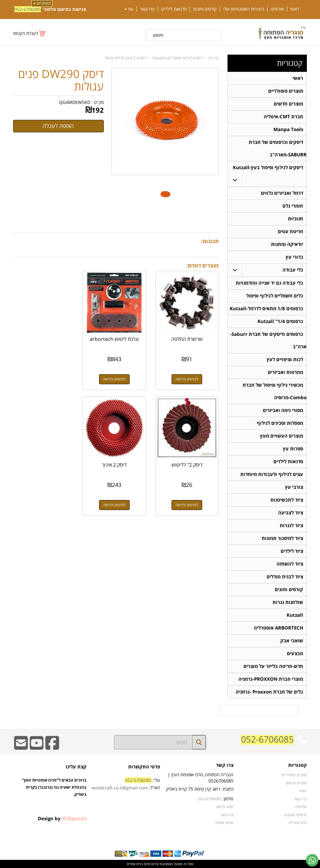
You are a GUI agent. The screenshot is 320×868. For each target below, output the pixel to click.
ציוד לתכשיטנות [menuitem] (287, 500)
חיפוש (158, 35)
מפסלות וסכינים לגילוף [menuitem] (280, 423)
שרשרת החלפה (188, 338)
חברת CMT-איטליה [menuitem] (283, 117)
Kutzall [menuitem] (295, 615)
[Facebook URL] (52, 747)
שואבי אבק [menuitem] (292, 641)
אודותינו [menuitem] (277, 9)
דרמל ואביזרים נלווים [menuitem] (282, 193)
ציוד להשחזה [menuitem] (290, 564)
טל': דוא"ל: (126, 784)
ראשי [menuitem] (295, 9)
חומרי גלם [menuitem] (293, 206)
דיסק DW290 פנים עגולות (61, 80)
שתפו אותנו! (224, 822)
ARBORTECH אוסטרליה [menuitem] (278, 628)
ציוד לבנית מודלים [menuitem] (285, 577)
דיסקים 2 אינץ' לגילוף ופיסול (126, 58)
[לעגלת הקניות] (30, 33)
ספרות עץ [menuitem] (293, 449)
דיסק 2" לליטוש (44, 338)
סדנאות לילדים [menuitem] (174, 9)
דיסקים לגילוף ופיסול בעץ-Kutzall (178, 58)
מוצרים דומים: (202, 265)
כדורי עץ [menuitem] (294, 257)
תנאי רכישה (225, 807)
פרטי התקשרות (144, 767)
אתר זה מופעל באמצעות (160, 864)
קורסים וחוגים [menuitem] (205, 9)
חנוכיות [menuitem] (295, 219)
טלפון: (228, 799)
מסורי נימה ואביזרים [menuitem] (283, 410)
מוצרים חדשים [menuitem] (288, 104)
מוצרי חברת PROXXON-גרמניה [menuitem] (271, 679)
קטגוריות (290, 63)
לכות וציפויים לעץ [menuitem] (285, 359)
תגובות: (210, 241)
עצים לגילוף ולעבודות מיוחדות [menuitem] (272, 474)
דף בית (214, 58)
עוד (129, 9)
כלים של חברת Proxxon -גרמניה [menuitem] (269, 692)
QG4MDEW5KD (75, 102)
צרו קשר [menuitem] (147, 9)
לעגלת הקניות (26, 33)
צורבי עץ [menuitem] (294, 487)
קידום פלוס (151, 864)
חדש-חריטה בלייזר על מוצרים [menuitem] (273, 666)
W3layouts (74, 818)
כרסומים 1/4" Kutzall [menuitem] (280, 321)
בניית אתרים (135, 864)
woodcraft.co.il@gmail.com (120, 788)
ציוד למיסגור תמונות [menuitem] (282, 538)
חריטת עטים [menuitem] (290, 231)
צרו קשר (225, 765)
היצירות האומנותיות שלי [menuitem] (244, 9)
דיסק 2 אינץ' (188, 462)
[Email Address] (21, 747)
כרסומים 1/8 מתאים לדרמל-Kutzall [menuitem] (266, 309)
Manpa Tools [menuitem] (288, 129)
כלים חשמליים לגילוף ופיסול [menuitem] (275, 296)
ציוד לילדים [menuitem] (292, 551)
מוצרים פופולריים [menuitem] (286, 91)
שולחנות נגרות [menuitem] (288, 602)
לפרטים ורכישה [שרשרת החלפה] (187, 378)
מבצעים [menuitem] (295, 653)
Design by (62, 818)
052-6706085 (28, 9)
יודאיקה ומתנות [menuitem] (287, 244)
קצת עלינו (76, 767)
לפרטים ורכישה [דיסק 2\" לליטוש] (44, 378)
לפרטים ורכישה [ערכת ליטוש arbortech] (116, 378)
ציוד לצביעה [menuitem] (291, 513)
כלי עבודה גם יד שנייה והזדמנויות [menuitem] (269, 283)
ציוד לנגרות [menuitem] (291, 525)
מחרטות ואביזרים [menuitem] (285, 372)
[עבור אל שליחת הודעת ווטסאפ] (312, 860)
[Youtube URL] (37, 747)
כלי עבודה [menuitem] (293, 270)
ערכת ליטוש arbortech (116, 341)
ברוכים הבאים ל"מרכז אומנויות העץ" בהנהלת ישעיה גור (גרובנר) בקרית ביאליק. (54, 794)
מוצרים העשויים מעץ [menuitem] (282, 436)
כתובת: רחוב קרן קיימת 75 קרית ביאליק (200, 789)
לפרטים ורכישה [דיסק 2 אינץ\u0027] (187, 502)
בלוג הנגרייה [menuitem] (298, 822)
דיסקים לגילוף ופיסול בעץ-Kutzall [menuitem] (268, 167)
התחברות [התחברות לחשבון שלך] (42, 3)
